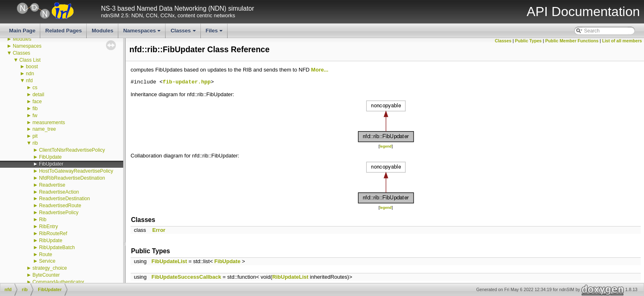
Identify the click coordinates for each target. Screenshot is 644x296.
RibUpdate (51, 240)
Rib (43, 220)
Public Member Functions (572, 41)
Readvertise (52, 185)
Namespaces (143, 33)
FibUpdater (51, 164)
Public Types (528, 41)
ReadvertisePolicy (59, 213)
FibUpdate (50, 157)
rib (35, 143)
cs (35, 88)
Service (47, 261)
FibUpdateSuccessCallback (186, 277)
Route (46, 254)
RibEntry (48, 227)
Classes (184, 33)
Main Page (22, 31)
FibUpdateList (169, 261)
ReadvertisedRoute (60, 206)
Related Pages (63, 31)
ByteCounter (46, 275)
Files (215, 33)
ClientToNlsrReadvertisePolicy (72, 150)
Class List (30, 60)
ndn (30, 74)
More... (320, 70)
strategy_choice (50, 268)
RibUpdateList (290, 277)
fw (35, 116)
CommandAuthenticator (58, 282)
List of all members (622, 41)
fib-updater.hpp (187, 82)
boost (32, 67)
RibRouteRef (53, 234)
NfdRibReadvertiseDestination (72, 178)
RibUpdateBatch (57, 247)
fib (35, 109)
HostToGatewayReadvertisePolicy (76, 171)
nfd (29, 81)
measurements (49, 123)
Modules (102, 31)
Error (159, 230)
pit (35, 136)
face (37, 102)
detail (38, 95)
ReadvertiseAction (59, 192)
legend (385, 146)
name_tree (44, 129)
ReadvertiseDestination (64, 199)
